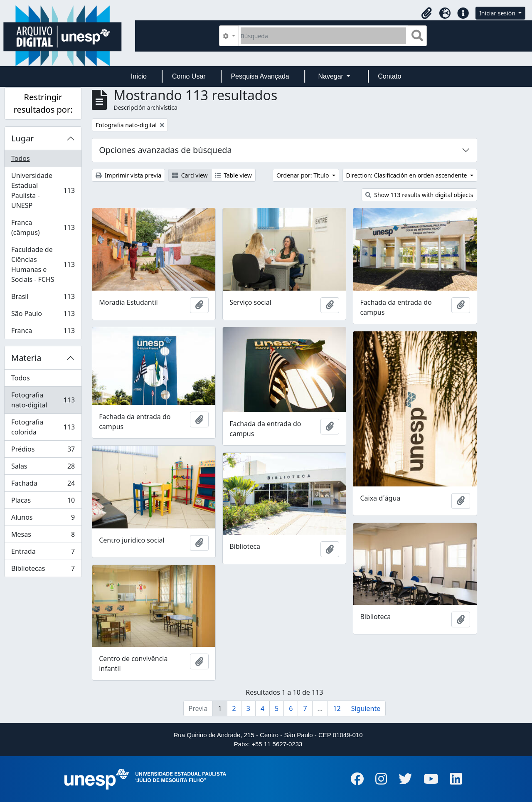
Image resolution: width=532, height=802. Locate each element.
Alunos (43, 519)
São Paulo (43, 315)
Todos (21, 158)
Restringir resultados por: (43, 103)
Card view (190, 175)
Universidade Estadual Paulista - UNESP (43, 190)
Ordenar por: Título (303, 175)
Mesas (43, 536)
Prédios (43, 451)
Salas (43, 468)
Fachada (43, 485)
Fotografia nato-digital (43, 400)
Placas (43, 502)
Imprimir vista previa (128, 175)
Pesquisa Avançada (260, 76)
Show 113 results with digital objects (419, 195)
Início (139, 76)
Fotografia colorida (43, 427)
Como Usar (189, 76)
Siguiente (366, 708)
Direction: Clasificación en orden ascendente (407, 175)
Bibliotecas (43, 570)
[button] (426, 13)
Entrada (43, 553)
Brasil (43, 298)
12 (337, 708)
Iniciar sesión (498, 13)
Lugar (23, 138)
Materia (26, 358)
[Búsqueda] (324, 36)
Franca (43, 332)
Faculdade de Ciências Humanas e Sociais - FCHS (43, 264)
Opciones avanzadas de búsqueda (165, 150)
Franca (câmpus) (43, 227)
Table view (233, 175)
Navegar (331, 76)
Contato (389, 76)
